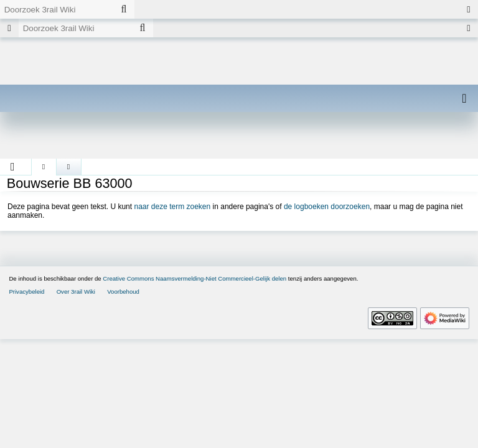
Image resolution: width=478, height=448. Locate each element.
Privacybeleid (26, 292)
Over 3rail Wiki (76, 292)
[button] (13, 167)
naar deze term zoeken (172, 207)
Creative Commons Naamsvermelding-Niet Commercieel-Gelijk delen (194, 278)
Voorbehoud (123, 292)
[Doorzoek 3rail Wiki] (57, 9)
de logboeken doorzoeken (327, 207)
